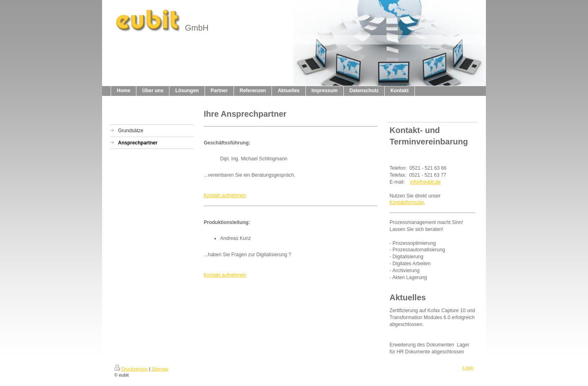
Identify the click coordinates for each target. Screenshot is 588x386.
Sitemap (160, 369)
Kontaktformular (407, 202)
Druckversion (131, 369)
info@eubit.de (425, 182)
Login (468, 368)
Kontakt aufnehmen (225, 195)
